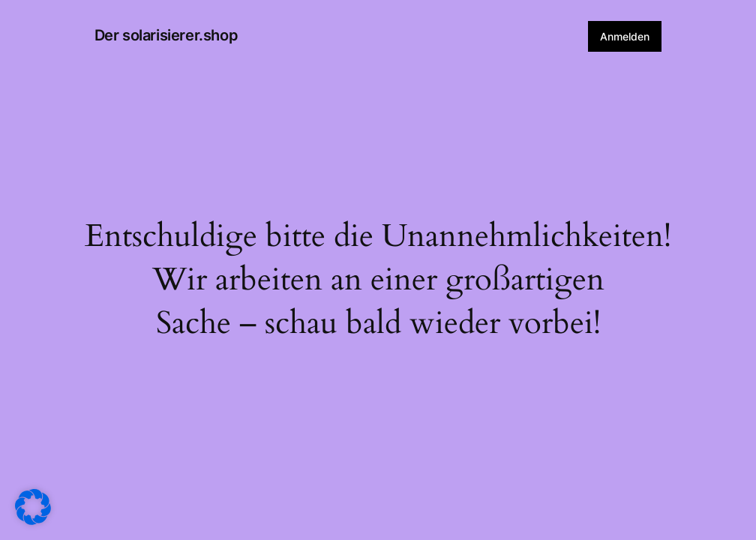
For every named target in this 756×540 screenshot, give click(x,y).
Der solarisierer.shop (166, 35)
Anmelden (625, 36)
